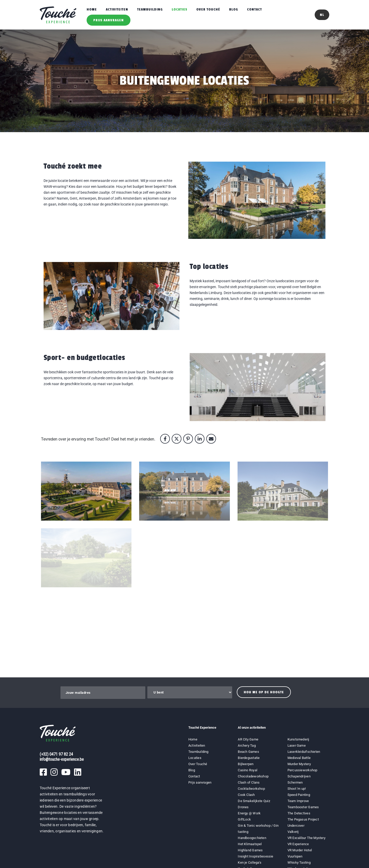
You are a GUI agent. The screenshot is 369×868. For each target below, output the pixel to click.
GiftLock (244, 819)
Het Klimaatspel (250, 844)
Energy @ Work (249, 813)
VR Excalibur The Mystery (306, 838)
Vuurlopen (295, 856)
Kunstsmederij (298, 739)
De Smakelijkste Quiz (254, 801)
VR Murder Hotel (300, 850)
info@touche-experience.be (62, 759)
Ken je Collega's (250, 862)
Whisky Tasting (299, 862)
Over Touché (208, 9)
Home (92, 9)
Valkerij (293, 832)
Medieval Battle (299, 758)
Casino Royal (248, 770)
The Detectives (299, 813)
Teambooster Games (303, 807)
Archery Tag (247, 745)
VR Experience (299, 844)
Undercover (296, 826)
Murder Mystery (299, 764)
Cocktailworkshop (251, 789)
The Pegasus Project (303, 819)
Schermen (295, 782)
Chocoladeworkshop (253, 776)
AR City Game (248, 739)
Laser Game (297, 745)
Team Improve (298, 801)
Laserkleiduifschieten (304, 752)
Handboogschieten (252, 838)
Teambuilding (150, 9)
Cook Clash (246, 795)
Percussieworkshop (303, 770)
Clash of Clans (249, 782)
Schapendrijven (299, 776)
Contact (254, 9)
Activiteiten (117, 9)
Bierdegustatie (249, 758)
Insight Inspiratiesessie (255, 856)
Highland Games (250, 850)
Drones (243, 807)
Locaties (180, 9)
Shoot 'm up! (297, 789)
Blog (234, 9)
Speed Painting (299, 795)
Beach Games (248, 752)
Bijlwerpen (246, 764)
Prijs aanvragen (109, 20)
